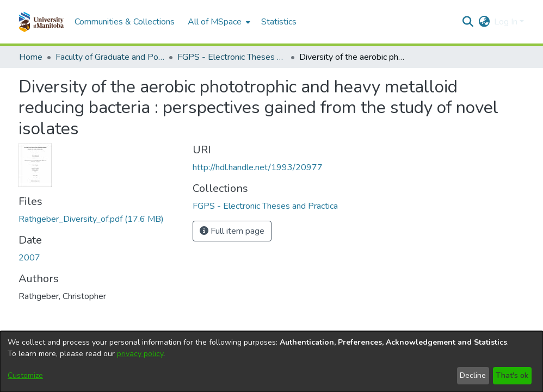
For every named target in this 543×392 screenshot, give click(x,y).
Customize (25, 375)
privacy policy (140, 354)
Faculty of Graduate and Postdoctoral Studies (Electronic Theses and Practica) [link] (110, 57)
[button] (41, 22)
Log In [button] (507, 22)
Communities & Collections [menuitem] (125, 22)
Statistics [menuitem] (279, 22)
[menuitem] (218, 22)
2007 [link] (29, 258)
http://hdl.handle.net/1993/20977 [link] (258, 167)
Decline (473, 375)
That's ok (512, 375)
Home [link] (31, 57)
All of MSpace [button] (215, 22)
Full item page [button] (232, 231)
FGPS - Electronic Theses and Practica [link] (232, 57)
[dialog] (271, 362)
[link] (91, 219)
